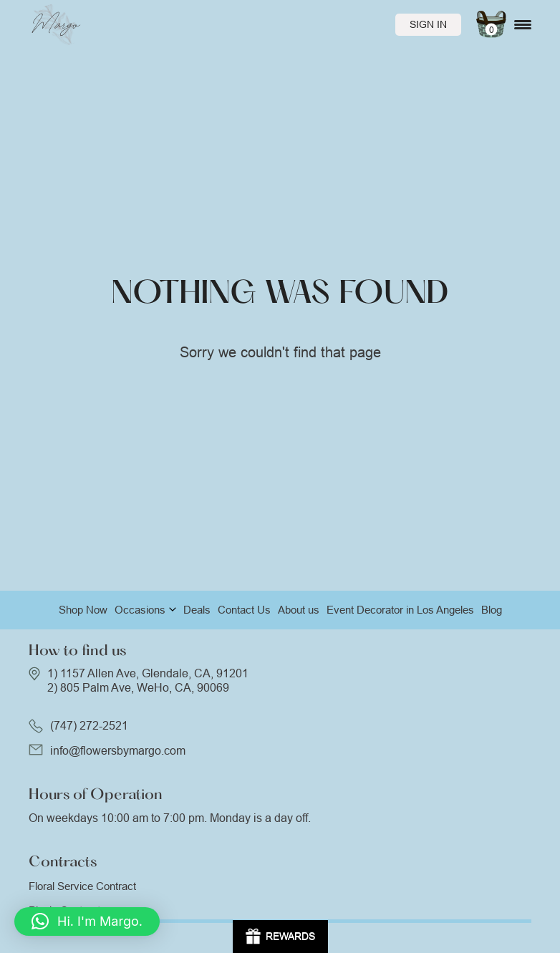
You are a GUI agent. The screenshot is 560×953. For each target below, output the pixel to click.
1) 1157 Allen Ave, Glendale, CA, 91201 (148, 673)
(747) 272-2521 (89, 726)
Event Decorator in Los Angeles (400, 610)
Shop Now (83, 610)
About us (299, 610)
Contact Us (244, 610)
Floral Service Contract (82, 886)
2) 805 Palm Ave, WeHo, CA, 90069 (138, 688)
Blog (492, 610)
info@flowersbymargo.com (118, 751)
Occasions (140, 610)
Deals (197, 610)
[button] (87, 921)
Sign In (428, 24)
